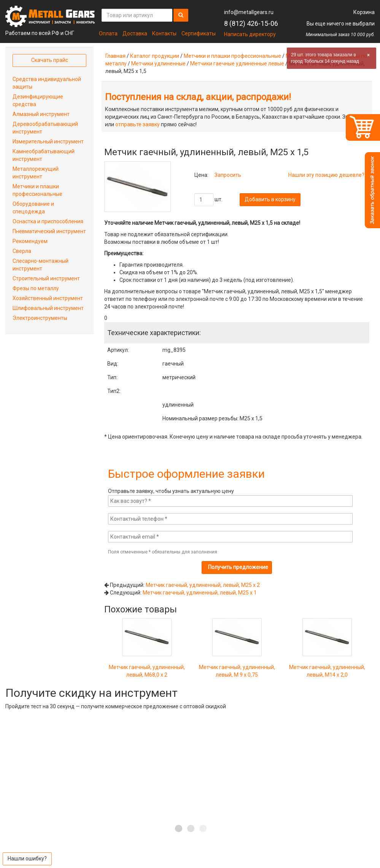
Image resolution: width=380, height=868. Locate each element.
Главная (115, 56)
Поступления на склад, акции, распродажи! (198, 97)
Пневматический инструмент (49, 231)
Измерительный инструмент (48, 141)
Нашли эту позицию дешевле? (326, 175)
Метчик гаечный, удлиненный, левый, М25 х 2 (203, 585)
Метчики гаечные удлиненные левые (237, 64)
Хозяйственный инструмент (48, 298)
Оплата (108, 33)
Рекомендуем (30, 241)
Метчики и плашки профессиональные (232, 56)
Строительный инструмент (46, 278)
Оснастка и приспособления (48, 221)
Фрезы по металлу (36, 288)
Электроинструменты (40, 318)
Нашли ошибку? (27, 858)
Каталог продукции (155, 56)
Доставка (135, 33)
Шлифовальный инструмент (48, 308)
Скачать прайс (50, 60)
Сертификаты (199, 33)
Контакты (164, 33)
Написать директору (250, 34)
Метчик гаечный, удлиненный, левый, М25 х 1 (200, 593)
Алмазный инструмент (41, 114)
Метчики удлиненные (158, 64)
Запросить (228, 175)
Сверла (22, 251)
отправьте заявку (138, 124)
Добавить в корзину (270, 199)
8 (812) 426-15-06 (251, 23)
